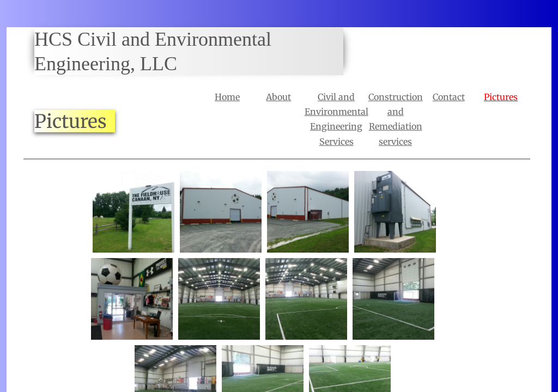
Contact (449, 97)
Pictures (501, 97)
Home (227, 97)
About (278, 97)
